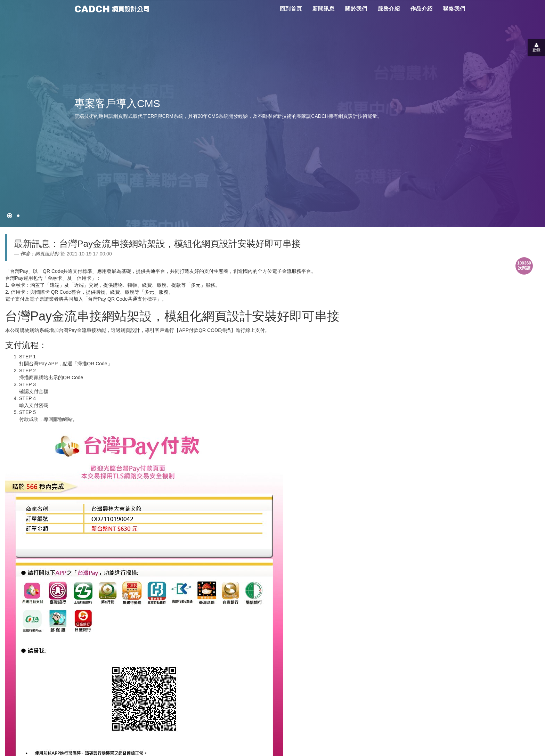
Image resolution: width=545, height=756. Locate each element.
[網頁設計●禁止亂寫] (10, 216)
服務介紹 (389, 9)
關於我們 (356, 9)
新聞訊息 (324, 9)
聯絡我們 (454, 9)
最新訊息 (32, 244)
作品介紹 (422, 9)
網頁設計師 (47, 254)
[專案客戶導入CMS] (18, 216)
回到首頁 (291, 9)
